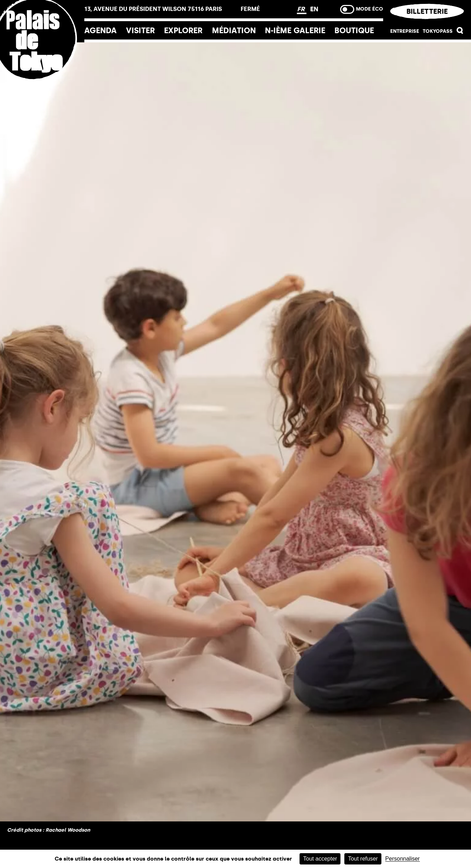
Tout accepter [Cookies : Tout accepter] (320, 859)
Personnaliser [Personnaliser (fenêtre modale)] (403, 859)
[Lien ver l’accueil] (42, 86)
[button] (460, 32)
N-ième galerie (295, 31)
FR (302, 9)
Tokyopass (438, 31)
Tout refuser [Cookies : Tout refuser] (363, 859)
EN (314, 9)
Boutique (354, 31)
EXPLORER (183, 31)
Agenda (101, 31)
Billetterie (427, 11)
